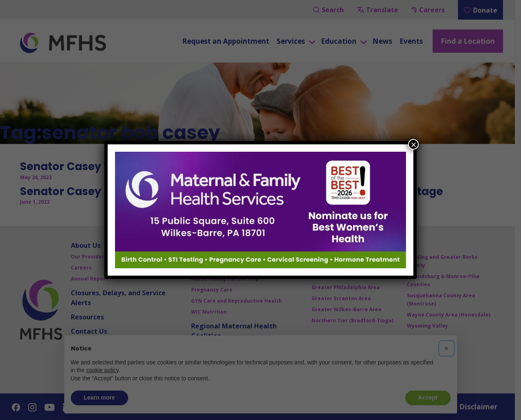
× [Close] (413, 144)
